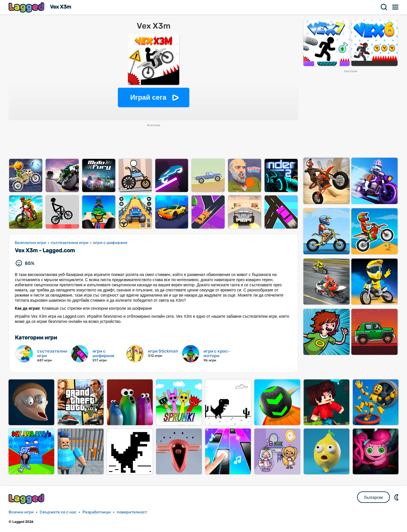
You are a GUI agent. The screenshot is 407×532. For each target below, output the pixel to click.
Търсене (384, 7)
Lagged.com (27, 499)
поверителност (132, 512)
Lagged (27, 7)
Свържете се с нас (58, 512)
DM (397, 497)
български (374, 497)
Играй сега (148, 97)
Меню (396, 7)
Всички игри (21, 512)
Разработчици (97, 512)
